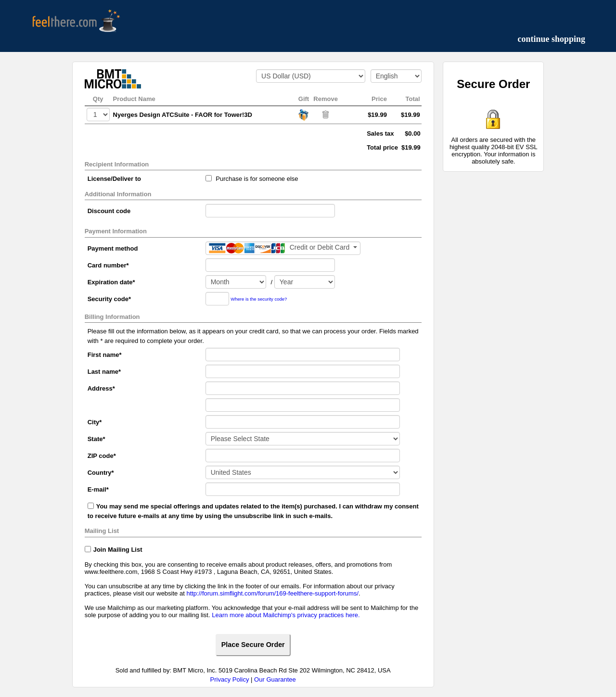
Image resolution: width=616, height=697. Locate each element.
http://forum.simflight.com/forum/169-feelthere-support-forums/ (272, 593)
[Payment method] (283, 248)
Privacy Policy (230, 679)
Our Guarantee (275, 679)
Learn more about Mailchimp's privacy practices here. (286, 615)
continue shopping (551, 39)
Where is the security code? (259, 299)
